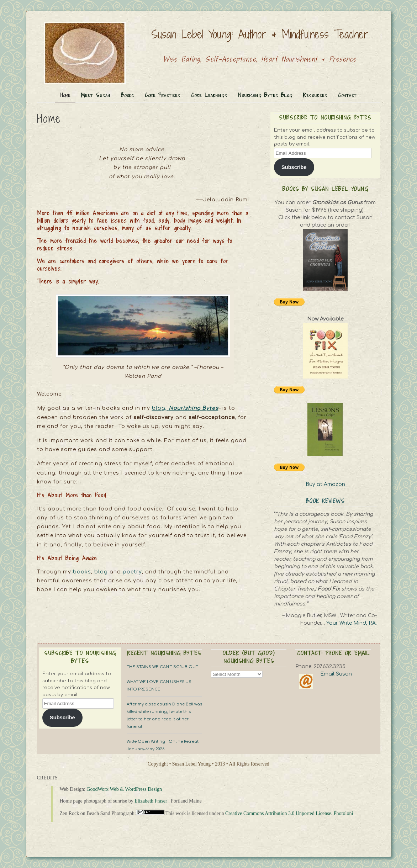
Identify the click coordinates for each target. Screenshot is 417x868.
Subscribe (294, 167)
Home (65, 95)
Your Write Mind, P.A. (352, 623)
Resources (315, 95)
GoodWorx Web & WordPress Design (124, 789)
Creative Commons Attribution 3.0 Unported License (278, 813)
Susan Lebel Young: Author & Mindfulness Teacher (260, 34)
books (82, 572)
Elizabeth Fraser (151, 801)
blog (101, 572)
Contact (347, 95)
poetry (132, 572)
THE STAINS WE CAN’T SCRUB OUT (162, 667)
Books (128, 95)
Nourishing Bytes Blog (265, 95)
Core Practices (163, 95)
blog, (185, 408)
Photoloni (343, 813)
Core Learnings (209, 95)
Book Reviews (325, 501)
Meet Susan (96, 95)
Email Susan (336, 674)
